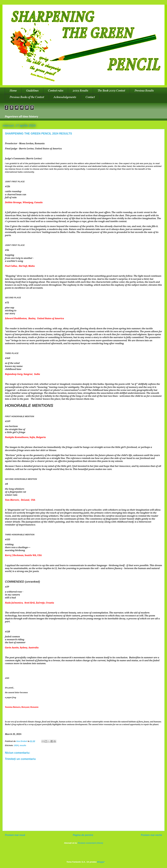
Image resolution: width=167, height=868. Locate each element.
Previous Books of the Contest (27, 97)
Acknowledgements (65, 97)
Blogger (101, 862)
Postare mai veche (151, 835)
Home (13, 91)
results (23, 745)
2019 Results (80, 91)
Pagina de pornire (83, 835)
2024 (16, 745)
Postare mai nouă (15, 835)
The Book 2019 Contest (111, 91)
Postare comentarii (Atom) (91, 843)
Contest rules (56, 91)
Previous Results (144, 91)
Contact (90, 97)
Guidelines (32, 91)
